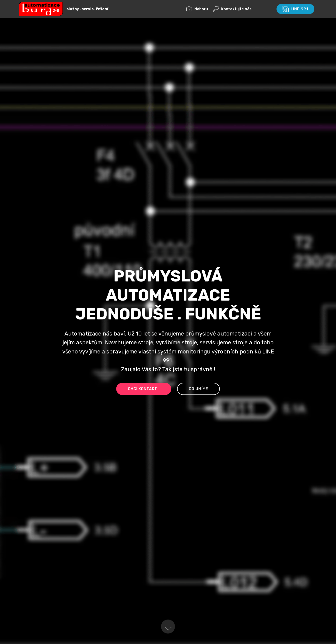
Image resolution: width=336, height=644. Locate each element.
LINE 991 (295, 9)
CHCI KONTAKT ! (144, 389)
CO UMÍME (198, 389)
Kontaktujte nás (242, 9)
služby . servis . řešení (87, 9)
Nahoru (197, 9)
